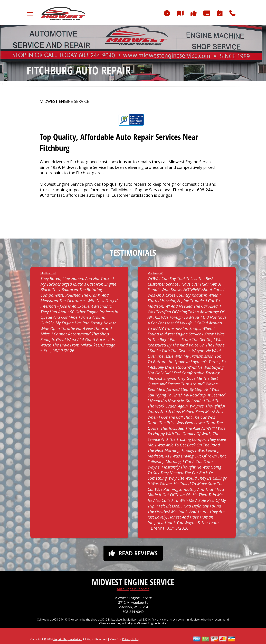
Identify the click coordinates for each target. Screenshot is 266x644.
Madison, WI (48, 273)
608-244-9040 (133, 612)
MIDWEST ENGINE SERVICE (64, 101)
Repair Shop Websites (67, 639)
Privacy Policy (131, 639)
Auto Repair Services (133, 589)
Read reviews (133, 553)
